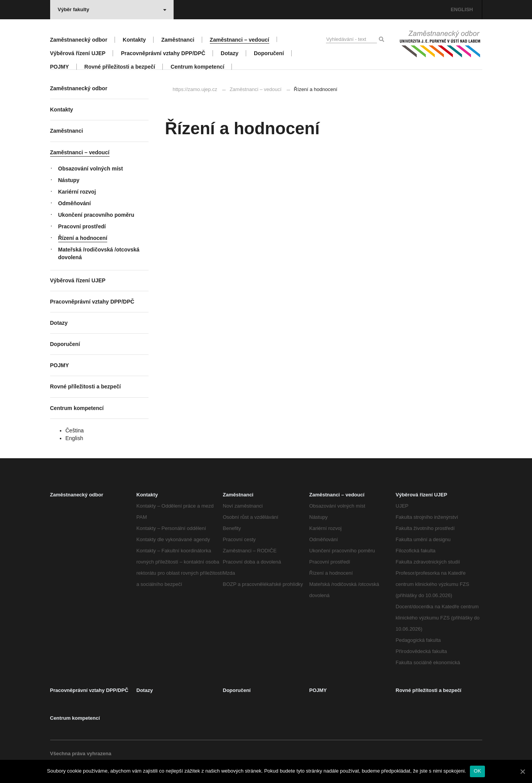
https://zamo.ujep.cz (195, 89)
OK (477, 771)
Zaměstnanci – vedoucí (255, 89)
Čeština (75, 430)
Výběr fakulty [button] (112, 9)
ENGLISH (462, 9)
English (74, 438)
